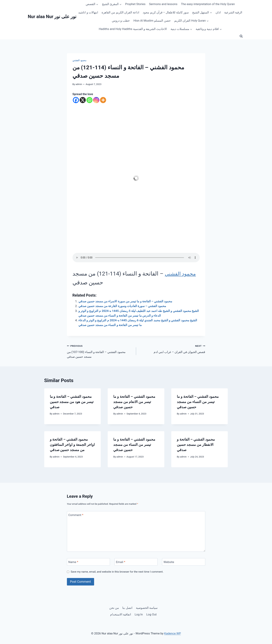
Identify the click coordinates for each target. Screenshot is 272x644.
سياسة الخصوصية (147, 608)
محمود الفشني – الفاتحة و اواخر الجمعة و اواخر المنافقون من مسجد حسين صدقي (72, 445)
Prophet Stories (135, 4)
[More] (103, 100)
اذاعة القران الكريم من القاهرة (120, 12)
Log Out (152, 614)
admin (79, 84)
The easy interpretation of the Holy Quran (208, 4)
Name (73, 562)
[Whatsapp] (89, 100)
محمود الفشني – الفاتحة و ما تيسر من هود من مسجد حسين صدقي (72, 402)
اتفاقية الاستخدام (121, 614)
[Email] (136, 562)
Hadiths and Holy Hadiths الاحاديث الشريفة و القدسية (133, 29)
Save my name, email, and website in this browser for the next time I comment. (117, 572)
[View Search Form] (241, 36)
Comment (76, 515)
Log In (139, 614)
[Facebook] (76, 100)
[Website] (184, 562)
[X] (83, 100)
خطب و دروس (121, 21)
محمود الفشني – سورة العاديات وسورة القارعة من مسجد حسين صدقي (122, 306)
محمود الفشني (79, 60)
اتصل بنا (127, 608)
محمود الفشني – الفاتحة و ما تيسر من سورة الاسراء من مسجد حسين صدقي (125, 301)
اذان (218, 12)
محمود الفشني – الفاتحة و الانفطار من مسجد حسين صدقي (196, 445)
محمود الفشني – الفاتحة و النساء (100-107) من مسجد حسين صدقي (100, 351)
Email (121, 562)
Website (169, 562)
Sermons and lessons (163, 4)
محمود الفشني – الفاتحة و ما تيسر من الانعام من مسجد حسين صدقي (134, 402)
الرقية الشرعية (233, 12)
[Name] (89, 562)
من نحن (114, 608)
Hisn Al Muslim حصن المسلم (152, 21)
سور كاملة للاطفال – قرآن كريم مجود (166, 12)
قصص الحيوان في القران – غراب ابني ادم (172, 349)
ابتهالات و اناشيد (88, 12)
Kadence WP (173, 633)
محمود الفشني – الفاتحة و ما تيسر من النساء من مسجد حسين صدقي (198, 402)
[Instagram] (96, 100)
